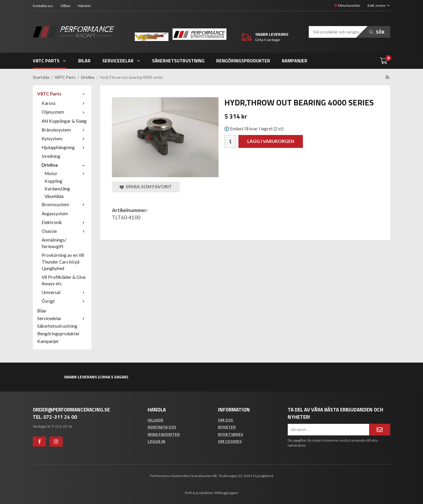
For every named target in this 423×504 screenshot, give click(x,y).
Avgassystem (55, 213)
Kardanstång (57, 189)
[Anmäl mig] (380, 430)
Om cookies (230, 441)
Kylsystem (64, 139)
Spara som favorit (146, 187)
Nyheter (85, 6)
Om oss (225, 420)
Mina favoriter (347, 5)
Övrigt (64, 301)
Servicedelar (121, 61)
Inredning (51, 156)
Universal (64, 292)
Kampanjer (295, 61)
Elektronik (64, 222)
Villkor (65, 6)
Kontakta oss (43, 6)
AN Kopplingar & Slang (64, 121)
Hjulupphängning (64, 147)
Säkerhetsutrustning (178, 61)
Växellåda (54, 196)
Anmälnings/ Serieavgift (54, 243)
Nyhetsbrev (231, 434)
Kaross (64, 103)
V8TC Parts (50, 61)
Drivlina (64, 165)
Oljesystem (64, 112)
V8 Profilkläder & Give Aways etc (64, 280)
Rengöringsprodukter (243, 61)
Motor (66, 173)
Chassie (64, 231)
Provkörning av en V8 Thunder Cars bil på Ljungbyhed (63, 262)
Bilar (84, 61)
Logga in (156, 441)
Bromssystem (64, 204)
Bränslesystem (64, 130)
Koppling (53, 181)
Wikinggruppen (226, 493)
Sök (377, 32)
